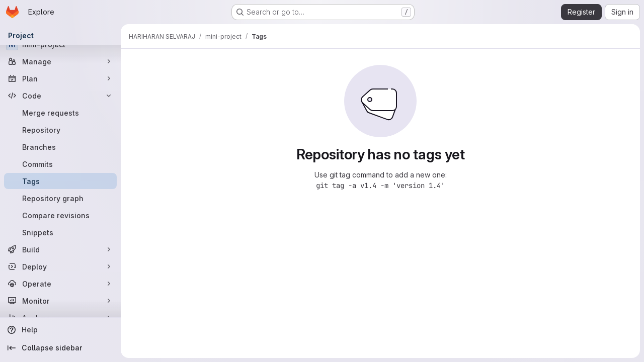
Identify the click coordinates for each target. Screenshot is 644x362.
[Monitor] (60, 301)
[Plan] (60, 78)
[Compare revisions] (60, 215)
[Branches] (60, 147)
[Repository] (60, 130)
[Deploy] (60, 266)
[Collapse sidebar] (60, 348)
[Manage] (60, 61)
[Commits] (60, 164)
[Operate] (60, 284)
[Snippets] (60, 232)
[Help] (60, 330)
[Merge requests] (60, 113)
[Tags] (60, 181)
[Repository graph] (60, 198)
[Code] (60, 96)
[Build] (60, 249)
